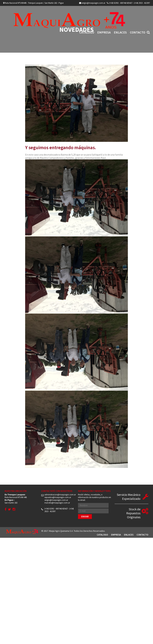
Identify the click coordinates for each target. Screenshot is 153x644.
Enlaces (120, 32)
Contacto (138, 32)
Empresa (104, 32)
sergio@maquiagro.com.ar (92, 3)
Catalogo (87, 32)
